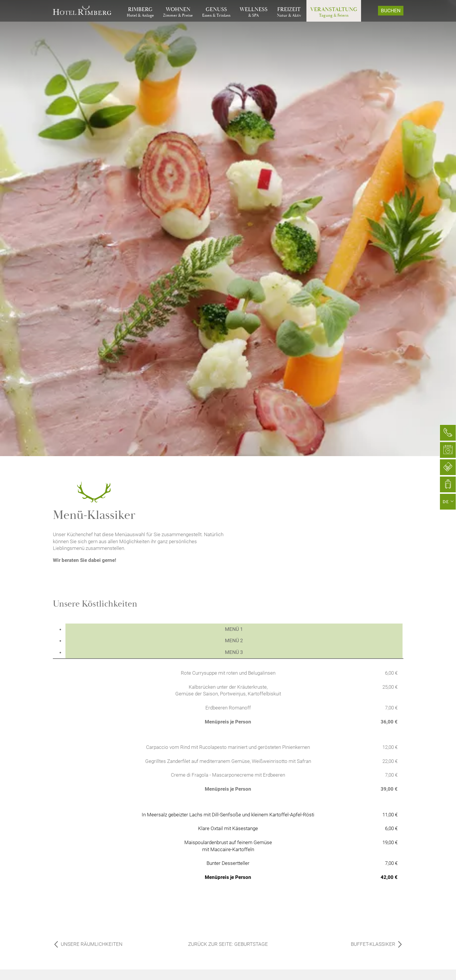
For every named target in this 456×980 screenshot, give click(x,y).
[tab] (234, 629)
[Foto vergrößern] (322, 477)
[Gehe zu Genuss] (216, 12)
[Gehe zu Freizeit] (289, 12)
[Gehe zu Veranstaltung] (334, 12)
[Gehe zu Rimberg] (140, 12)
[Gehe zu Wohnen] (178, 12)
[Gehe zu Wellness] (254, 12)
